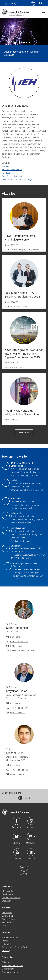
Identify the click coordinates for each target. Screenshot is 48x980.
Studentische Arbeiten (12, 169)
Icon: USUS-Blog (24, 868)
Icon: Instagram (31, 821)
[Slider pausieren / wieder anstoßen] (15, 43)
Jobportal (6, 944)
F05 (12, 3)
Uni (3, 3)
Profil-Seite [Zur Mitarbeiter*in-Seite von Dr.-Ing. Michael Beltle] (15, 765)
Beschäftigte (8, 894)
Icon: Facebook (17, 821)
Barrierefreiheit (8, 919)
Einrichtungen (8, 969)
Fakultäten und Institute (13, 965)
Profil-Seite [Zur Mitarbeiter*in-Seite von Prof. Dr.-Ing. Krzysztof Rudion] (15, 703)
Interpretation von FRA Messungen (18, 179)
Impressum (7, 913)
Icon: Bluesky (17, 836)
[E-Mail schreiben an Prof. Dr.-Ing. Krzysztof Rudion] (16, 712)
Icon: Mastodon (31, 836)
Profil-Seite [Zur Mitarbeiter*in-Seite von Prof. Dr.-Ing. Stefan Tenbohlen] (15, 637)
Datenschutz (8, 916)
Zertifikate (6, 922)
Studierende (7, 891)
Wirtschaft (7, 901)
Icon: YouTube (17, 852)
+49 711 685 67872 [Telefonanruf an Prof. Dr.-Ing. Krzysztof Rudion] (19, 708)
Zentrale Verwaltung (11, 972)
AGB (4, 926)
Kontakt (5, 166)
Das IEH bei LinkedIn (11, 176)
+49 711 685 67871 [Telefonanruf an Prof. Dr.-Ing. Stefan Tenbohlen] (19, 641)
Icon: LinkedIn (31, 852)
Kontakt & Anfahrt (10, 937)
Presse (5, 941)
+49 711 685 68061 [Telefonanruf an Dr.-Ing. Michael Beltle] (19, 770)
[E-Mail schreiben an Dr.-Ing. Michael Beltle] (16, 774)
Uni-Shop (6, 950)
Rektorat (6, 962)
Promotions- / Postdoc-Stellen (15, 947)
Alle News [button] (24, 433)
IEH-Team (7, 173)
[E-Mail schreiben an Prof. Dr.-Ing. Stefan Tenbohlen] (16, 646)
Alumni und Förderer (11, 898)
